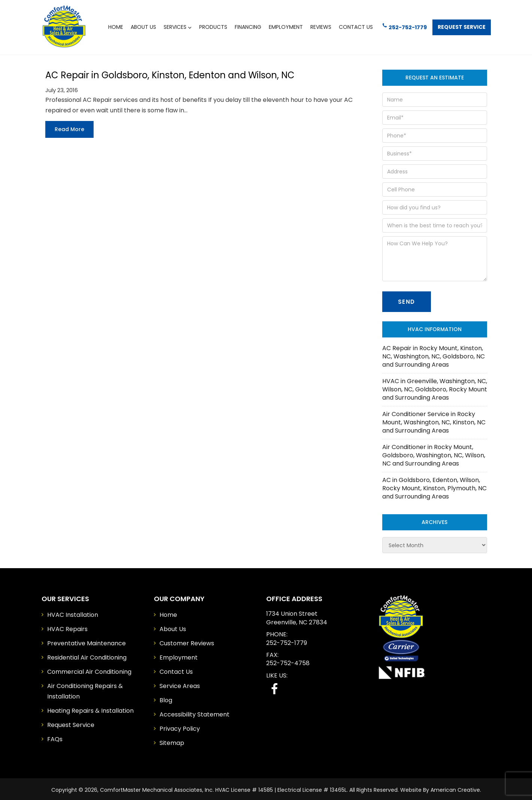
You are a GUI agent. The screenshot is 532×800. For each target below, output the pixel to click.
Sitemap (172, 741)
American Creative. (456, 788)
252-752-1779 (400, 26)
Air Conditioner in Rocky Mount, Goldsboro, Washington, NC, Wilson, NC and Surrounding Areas (434, 453)
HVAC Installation (73, 613)
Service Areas (180, 684)
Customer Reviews (187, 641)
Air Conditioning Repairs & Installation (85, 689)
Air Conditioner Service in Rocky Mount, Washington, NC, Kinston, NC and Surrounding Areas (434, 420)
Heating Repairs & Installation (90, 709)
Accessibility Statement (194, 713)
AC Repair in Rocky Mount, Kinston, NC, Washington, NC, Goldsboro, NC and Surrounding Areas (434, 354)
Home (168, 613)
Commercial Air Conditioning (89, 670)
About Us (173, 627)
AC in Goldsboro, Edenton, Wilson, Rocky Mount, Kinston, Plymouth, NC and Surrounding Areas (434, 486)
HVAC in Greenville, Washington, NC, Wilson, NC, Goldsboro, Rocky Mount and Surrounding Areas (435, 387)
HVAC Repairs (67, 627)
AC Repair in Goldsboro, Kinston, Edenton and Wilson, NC (170, 73)
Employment (179, 656)
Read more (69, 127)
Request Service (460, 26)
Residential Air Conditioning (87, 656)
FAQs (55, 737)
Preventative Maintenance (86, 641)
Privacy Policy (180, 727)
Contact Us (176, 670)
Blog (166, 698)
